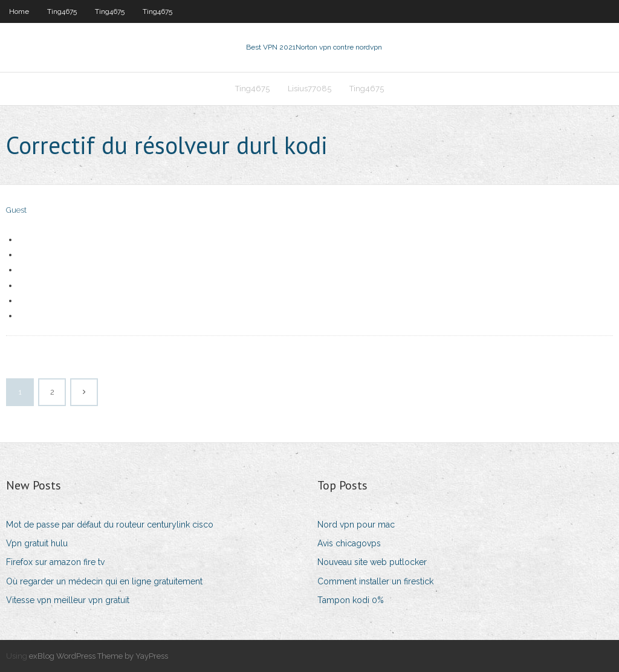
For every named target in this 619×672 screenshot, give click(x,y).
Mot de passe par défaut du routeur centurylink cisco (110, 525)
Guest (16, 210)
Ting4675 (62, 11)
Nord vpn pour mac (356, 525)
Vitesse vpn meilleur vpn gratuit (68, 600)
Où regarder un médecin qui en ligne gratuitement (104, 581)
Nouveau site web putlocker (372, 562)
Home (19, 11)
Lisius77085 (309, 89)
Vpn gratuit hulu (37, 543)
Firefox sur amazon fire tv (55, 562)
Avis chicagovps (349, 543)
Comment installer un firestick (375, 581)
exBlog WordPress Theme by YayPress (99, 656)
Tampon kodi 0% (351, 600)
